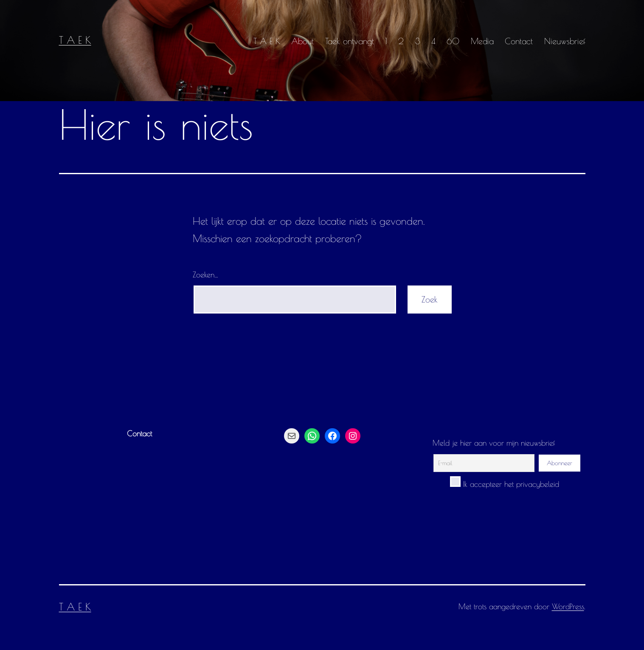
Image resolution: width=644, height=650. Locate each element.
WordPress (568, 606)
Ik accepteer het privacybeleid (505, 484)
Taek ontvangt (350, 41)
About (302, 41)
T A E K (75, 40)
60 (453, 41)
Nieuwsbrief (565, 41)
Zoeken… (205, 275)
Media (482, 41)
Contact (519, 41)
